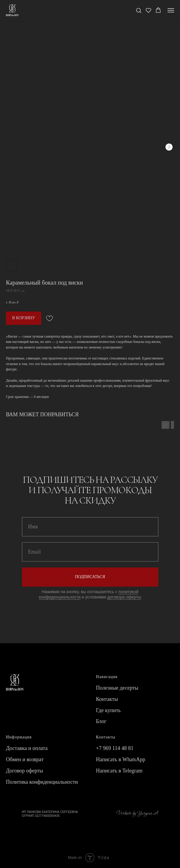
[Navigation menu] (171, 10)
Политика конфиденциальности (42, 782)
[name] (90, 527)
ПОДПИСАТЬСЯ (90, 577)
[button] (139, 10)
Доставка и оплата (27, 748)
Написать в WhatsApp (121, 759)
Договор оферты (24, 771)
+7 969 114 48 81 (115, 748)
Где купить (109, 710)
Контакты (107, 699)
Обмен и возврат (25, 759)
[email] (90, 552)
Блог (101, 721)
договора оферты (124, 597)
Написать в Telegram (119, 771)
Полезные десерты (117, 688)
